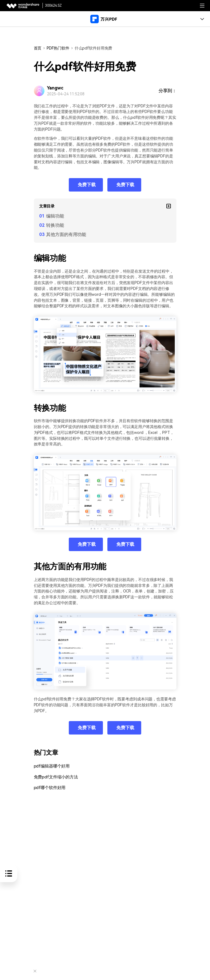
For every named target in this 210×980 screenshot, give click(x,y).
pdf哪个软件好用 (49, 788)
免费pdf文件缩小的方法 (55, 777)
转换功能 (55, 225)
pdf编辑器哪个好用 (51, 766)
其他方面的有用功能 (66, 234)
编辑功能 (55, 216)
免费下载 (87, 185)
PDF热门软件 (58, 48)
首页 (38, 48)
